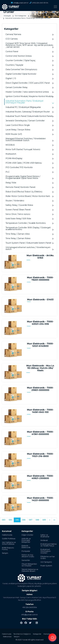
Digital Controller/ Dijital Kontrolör (30, 74)
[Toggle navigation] (30, 7)
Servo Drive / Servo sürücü (30, 214)
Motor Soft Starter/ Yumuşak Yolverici (30, 149)
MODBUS (30, 145)
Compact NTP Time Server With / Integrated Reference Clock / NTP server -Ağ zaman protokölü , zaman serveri (30, 45)
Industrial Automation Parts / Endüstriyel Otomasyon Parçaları (28, 18)
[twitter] (30, 623)
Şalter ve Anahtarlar (45, 536)
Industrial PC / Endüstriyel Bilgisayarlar (30, 107)
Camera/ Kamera (30, 34)
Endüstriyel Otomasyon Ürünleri (42, 16)
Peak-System (46, 566)
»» (54, 520)
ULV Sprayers (46, 562)
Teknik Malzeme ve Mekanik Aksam (30, 570)
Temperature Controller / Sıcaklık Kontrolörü (30, 223)
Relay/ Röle (30, 183)
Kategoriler (37, 634)
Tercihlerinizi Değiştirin (22, 634)
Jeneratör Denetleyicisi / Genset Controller (30, 121)
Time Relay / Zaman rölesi (30, 234)
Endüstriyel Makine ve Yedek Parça (49, 545)
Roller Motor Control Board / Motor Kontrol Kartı (30, 196)
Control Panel (30, 52)
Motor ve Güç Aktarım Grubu (28, 556)
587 (31, 520)
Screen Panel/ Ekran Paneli (30, 210)
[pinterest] (21, 623)
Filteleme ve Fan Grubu (48, 557)
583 (4, 520)
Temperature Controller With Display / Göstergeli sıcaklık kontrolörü (30, 229)
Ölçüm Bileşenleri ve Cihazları (29, 565)
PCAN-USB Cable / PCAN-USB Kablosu (30, 163)
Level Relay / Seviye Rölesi (30, 130)
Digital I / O (30, 78)
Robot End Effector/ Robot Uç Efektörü (30, 192)
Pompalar (26, 551)
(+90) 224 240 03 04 (39, 3)
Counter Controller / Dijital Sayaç (30, 61)
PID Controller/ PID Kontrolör (30, 167)
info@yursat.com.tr (20, 3)
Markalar (47, 634)
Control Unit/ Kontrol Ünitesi (30, 56)
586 (24, 520)
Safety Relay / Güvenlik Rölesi (30, 205)
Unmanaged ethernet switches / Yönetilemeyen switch (30, 248)
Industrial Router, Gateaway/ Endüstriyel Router (30, 112)
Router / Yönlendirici (30, 201)
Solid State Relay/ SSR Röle (30, 219)
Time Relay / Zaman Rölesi (30, 238)
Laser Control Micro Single (30, 125)
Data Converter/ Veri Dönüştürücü (30, 69)
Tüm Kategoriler (20, 16)
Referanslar (7, 637)
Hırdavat (44, 540)
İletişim (5, 553)
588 (37, 520)
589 (44, 520)
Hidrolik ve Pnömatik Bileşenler (26, 540)
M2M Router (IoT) (30, 134)
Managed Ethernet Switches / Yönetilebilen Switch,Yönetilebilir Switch (30, 140)
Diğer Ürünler (27, 535)
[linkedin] (37, 623)
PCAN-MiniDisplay (30, 158)
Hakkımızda (7, 535)
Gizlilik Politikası (9, 539)
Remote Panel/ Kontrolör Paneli (30, 187)
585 (17, 520)
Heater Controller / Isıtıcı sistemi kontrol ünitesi (30, 92)
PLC (30, 172)
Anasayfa (7, 16)
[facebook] (26, 623)
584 (10, 520)
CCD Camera (30, 39)
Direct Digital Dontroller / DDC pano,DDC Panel (30, 83)
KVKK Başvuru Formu (8, 549)
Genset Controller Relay (30, 87)
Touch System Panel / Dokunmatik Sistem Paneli (30, 243)
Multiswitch (30, 154)
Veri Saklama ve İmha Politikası (9, 543)
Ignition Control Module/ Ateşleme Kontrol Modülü (30, 96)
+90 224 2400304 (30, 607)
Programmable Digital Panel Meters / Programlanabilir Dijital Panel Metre (30, 177)
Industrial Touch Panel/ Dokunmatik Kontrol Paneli (30, 116)
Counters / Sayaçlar (30, 65)
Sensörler (26, 560)
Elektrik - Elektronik (26, 547)
